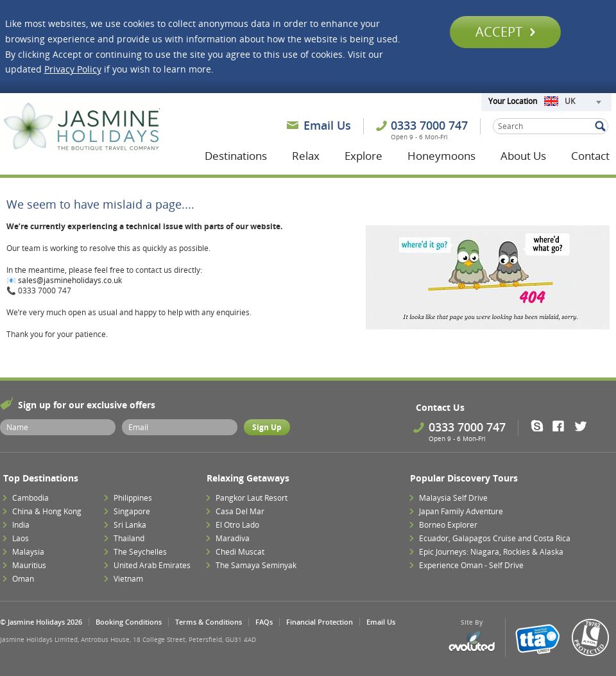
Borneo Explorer (448, 525)
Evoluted (472, 642)
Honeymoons (441, 156)
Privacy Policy (73, 69)
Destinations (236, 156)
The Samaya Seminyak (256, 565)
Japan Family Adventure (461, 511)
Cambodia (30, 498)
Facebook (562, 426)
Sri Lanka (130, 525)
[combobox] (572, 102)
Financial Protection (320, 622)
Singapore (132, 511)
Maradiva (233, 538)
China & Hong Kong (47, 511)
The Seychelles (140, 552)
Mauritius (29, 565)
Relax (306, 156)
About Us (523, 156)
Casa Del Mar (240, 511)
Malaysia (28, 552)
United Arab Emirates (152, 565)
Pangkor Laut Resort (252, 498)
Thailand (129, 538)
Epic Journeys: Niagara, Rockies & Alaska (491, 552)
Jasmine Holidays (81, 127)
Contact (590, 156)
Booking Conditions (129, 622)
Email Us (327, 125)
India (21, 525)
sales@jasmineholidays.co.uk (70, 280)
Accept (505, 32)
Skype (541, 426)
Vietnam (128, 579)
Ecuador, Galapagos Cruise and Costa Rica (495, 538)
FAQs (264, 622)
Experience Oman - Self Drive (471, 565)
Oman (23, 579)
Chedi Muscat (240, 552)
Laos (21, 538)
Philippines (133, 498)
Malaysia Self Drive (453, 498)
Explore (364, 156)
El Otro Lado (237, 525)
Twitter (584, 426)
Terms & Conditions (209, 622)
